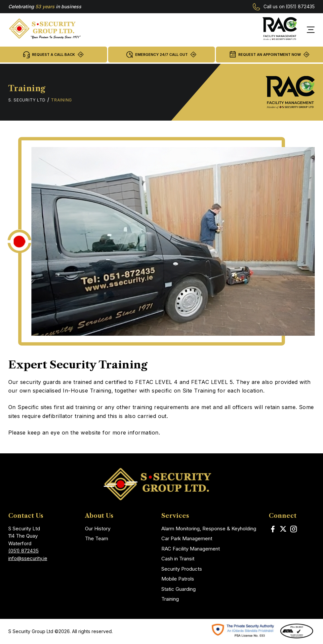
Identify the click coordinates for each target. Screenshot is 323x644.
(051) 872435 (300, 6)
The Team (97, 538)
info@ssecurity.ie (28, 558)
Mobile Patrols (178, 579)
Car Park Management (187, 538)
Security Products (182, 569)
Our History (98, 529)
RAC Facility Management (191, 549)
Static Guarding (179, 589)
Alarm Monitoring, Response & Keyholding (209, 529)
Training (170, 599)
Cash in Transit (178, 559)
